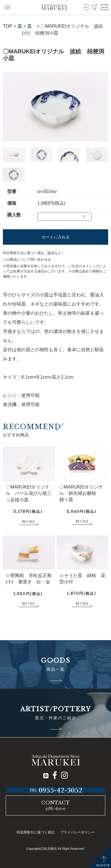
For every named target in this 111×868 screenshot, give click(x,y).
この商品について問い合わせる (27, 260)
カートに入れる (56, 237)
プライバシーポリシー (77, 832)
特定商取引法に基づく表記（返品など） (34, 253)
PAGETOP (103, 865)
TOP (8, 26)
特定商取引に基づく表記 (36, 832)
